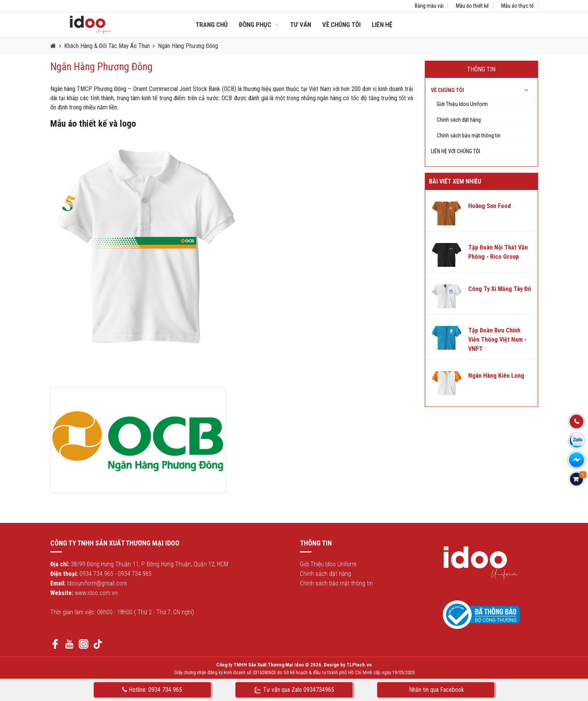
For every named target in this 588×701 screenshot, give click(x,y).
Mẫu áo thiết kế (472, 6)
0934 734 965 (96, 574)
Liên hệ (382, 25)
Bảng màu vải (429, 6)
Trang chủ (212, 25)
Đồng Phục (259, 25)
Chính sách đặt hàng (459, 120)
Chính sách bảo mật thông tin (469, 136)
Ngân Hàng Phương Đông (188, 46)
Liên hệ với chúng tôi (455, 151)
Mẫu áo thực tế (518, 6)
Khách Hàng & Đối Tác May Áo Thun (107, 46)
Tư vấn (301, 25)
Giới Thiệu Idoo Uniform (462, 104)
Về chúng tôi (341, 25)
